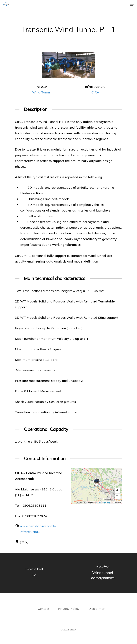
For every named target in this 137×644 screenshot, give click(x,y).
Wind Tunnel (42, 92)
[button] (97, 486)
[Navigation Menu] (132, 4)
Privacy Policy (69, 609)
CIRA (95, 92)
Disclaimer (97, 609)
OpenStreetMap (103, 502)
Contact (44, 609)
